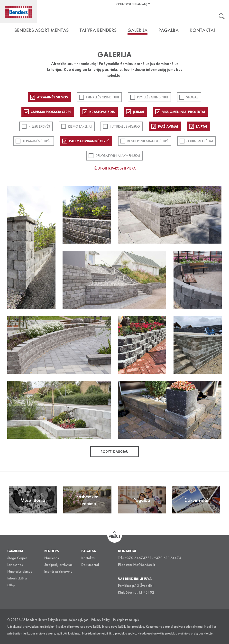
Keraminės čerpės (37, 141)
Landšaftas (15, 565)
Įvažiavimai (168, 126)
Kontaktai (88, 558)
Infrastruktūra (17, 578)
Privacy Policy (101, 620)
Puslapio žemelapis (126, 620)
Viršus (115, 537)
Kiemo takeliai (80, 126)
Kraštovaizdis (102, 112)
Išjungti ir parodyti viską (115, 168)
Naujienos (51, 558)
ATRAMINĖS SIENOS (52, 97)
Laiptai (202, 126)
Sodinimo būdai (200, 141)
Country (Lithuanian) (132, 4)
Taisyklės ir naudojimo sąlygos (68, 620)
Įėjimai (138, 112)
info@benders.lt (144, 565)
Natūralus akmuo (125, 126)
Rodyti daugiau (114, 452)
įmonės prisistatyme (58, 571)
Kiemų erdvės (39, 126)
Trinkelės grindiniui (102, 97)
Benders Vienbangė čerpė (148, 141)
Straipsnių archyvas (58, 565)
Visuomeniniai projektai (183, 112)
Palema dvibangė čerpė (89, 141)
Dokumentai (90, 565)
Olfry (11, 585)
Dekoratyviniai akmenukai (118, 156)
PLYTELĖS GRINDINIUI (153, 97)
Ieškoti (222, 17)
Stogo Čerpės (17, 558)
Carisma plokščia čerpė (51, 112)
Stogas (192, 97)
